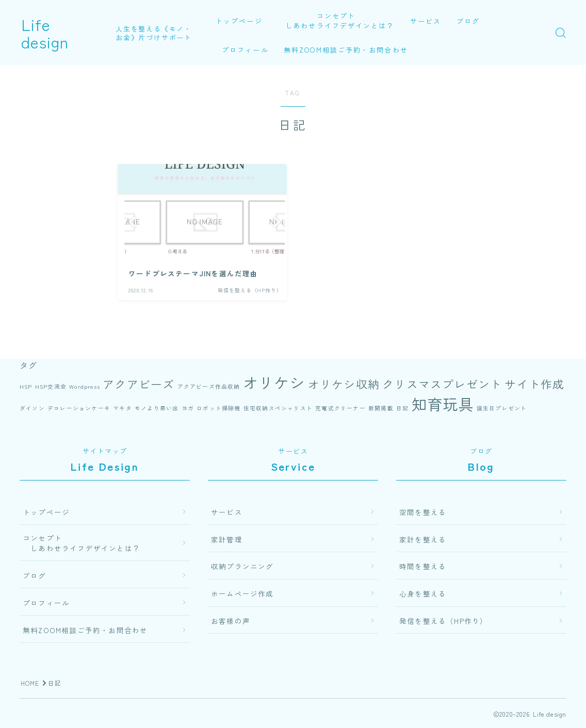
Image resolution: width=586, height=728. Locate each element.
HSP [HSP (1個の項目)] (26, 386)
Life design (62, 32)
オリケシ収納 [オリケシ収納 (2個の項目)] (344, 384)
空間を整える (423, 512)
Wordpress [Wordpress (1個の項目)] (85, 386)
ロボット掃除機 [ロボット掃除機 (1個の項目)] (218, 408)
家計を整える (423, 539)
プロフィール (245, 50)
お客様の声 (231, 621)
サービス (426, 21)
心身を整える (423, 593)
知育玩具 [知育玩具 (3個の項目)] (443, 404)
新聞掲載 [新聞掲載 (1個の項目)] (381, 408)
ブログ (469, 21)
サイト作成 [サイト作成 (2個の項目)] (534, 384)
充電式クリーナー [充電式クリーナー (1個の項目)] (340, 408)
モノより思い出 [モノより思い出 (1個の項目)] (157, 408)
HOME (30, 683)
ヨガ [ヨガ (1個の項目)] (188, 408)
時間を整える (423, 566)
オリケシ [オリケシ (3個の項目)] (274, 382)
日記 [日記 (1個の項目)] (402, 408)
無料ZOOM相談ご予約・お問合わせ (346, 50)
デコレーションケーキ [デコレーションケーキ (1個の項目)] (79, 408)
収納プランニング (242, 566)
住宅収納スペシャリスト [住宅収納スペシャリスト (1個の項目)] (278, 408)
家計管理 (227, 539)
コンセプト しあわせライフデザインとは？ (337, 21)
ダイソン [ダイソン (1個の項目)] (32, 408)
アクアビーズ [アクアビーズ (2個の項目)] (139, 384)
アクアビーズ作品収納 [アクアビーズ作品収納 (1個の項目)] (209, 386)
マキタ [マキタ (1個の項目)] (123, 408)
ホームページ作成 (242, 593)
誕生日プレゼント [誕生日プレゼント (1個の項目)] (502, 408)
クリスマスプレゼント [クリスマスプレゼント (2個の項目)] (442, 384)
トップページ (239, 21)
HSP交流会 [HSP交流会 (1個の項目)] (51, 386)
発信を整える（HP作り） (443, 621)
